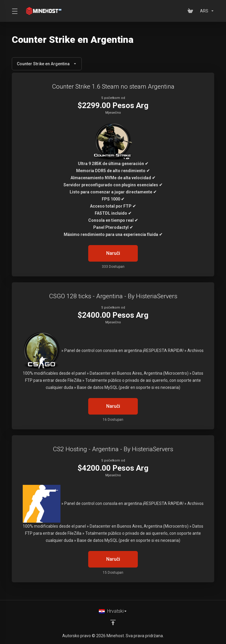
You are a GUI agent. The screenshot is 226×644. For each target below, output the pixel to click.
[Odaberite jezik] (113, 611)
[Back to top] (113, 622)
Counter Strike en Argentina (47, 64)
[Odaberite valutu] (206, 11)
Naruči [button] (113, 253)
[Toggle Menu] (14, 11)
